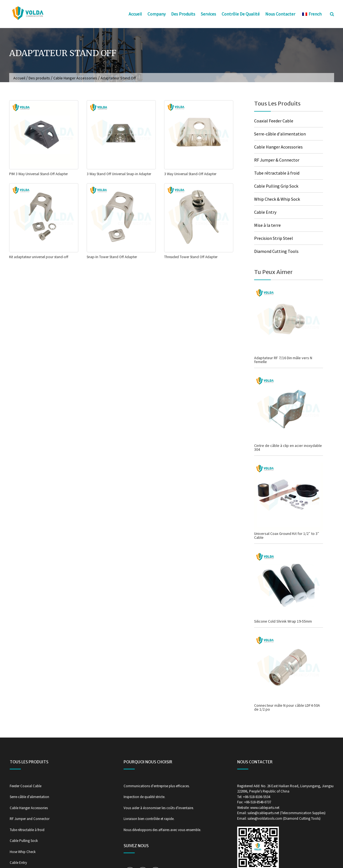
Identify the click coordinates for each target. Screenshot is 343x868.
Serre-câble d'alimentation (280, 134)
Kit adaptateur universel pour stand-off (39, 257)
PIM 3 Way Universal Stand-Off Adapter (38, 174)
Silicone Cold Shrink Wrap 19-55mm (283, 621)
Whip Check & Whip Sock (277, 199)
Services (208, 14)
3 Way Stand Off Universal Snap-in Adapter (119, 174)
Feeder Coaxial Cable (26, 786)
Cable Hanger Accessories (75, 78)
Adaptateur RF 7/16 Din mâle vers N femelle (283, 360)
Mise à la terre (267, 225)
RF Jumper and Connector (30, 819)
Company (157, 14)
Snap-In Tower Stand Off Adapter (112, 257)
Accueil (135, 14)
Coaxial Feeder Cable (274, 121)
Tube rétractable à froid (277, 173)
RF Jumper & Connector (277, 160)
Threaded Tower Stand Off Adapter (191, 257)
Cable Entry (265, 212)
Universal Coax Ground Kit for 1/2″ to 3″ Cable (287, 535)
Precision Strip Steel (274, 238)
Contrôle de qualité (241, 14)
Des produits (183, 14)
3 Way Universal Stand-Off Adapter (190, 174)
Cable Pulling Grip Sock (276, 186)
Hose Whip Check (23, 852)
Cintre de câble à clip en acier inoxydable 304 (288, 447)
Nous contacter (280, 14)
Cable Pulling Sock (24, 841)
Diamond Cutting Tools (276, 251)
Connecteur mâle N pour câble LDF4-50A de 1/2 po (287, 707)
